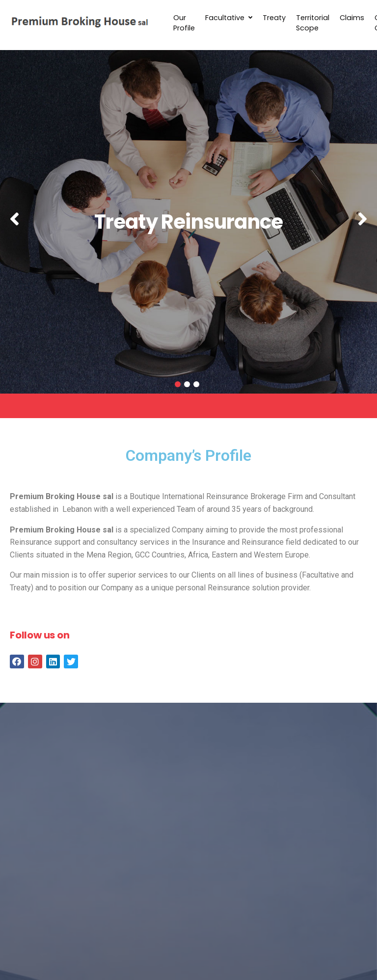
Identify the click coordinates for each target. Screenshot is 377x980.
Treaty (274, 18)
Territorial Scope (313, 23)
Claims (352, 18)
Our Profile (184, 23)
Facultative (229, 18)
